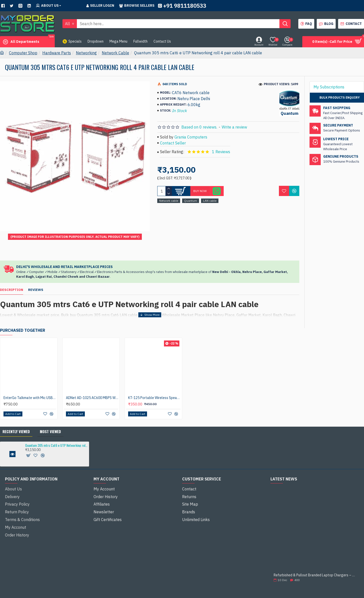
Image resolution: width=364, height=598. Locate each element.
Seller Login (100, 5)
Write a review (234, 127)
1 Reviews (221, 152)
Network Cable (115, 53)
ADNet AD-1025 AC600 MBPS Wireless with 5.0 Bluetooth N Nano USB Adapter (92, 380)
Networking (86, 53)
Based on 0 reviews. (199, 127)
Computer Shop (23, 53)
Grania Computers (191, 137)
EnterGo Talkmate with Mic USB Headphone (30, 380)
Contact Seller (173, 143)
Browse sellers (137, 5)
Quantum (191, 201)
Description (12, 278)
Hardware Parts (57, 53)
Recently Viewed (16, 414)
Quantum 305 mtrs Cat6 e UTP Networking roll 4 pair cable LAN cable (56, 428)
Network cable (169, 201)
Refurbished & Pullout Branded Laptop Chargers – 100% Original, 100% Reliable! (315, 558)
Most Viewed (50, 414)
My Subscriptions (329, 87)
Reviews (36, 278)
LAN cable (210, 201)
